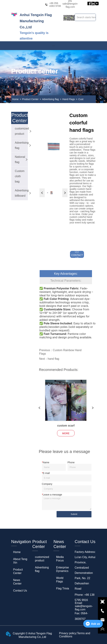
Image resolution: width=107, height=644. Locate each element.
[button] (53, 46)
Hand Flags (69, 99)
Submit (74, 514)
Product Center (30, 99)
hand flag (53, 359)
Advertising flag (50, 99)
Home (15, 99)
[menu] (53, 46)
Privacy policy (68, 633)
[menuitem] (53, 46)
